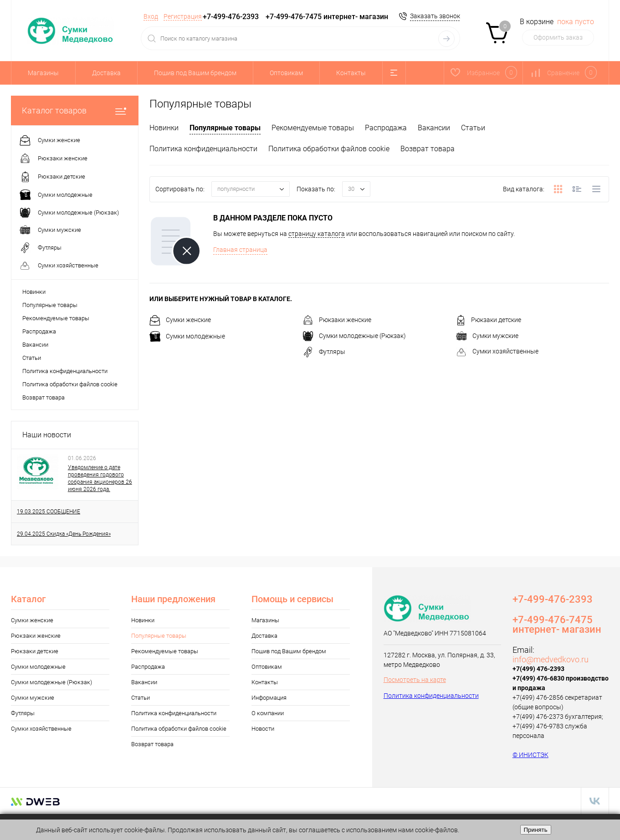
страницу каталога (317, 234)
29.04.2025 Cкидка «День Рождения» (64, 534)
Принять (536, 830)
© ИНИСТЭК (530, 755)
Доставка (106, 73)
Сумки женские (180, 320)
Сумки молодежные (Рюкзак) (354, 336)
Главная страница (240, 250)
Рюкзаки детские (489, 320)
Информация (269, 698)
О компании (268, 713)
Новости (263, 729)
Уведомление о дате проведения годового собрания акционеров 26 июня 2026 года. (100, 478)
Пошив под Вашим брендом (195, 73)
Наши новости (47, 435)
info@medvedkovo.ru (551, 659)
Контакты (351, 73)
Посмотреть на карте (415, 680)
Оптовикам (286, 73)
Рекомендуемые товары (56, 318)
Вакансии (35, 345)
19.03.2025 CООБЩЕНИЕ (49, 512)
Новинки (34, 292)
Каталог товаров (75, 110)
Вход (151, 16)
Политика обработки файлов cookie (70, 384)
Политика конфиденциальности (65, 371)
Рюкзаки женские (337, 320)
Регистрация (183, 16)
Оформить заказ (558, 37)
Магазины (43, 73)
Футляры (324, 352)
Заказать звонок (435, 16)
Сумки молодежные (187, 336)
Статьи (32, 358)
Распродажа (39, 331)
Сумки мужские (487, 336)
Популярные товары (50, 305)
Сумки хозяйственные (497, 351)
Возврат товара (44, 397)
